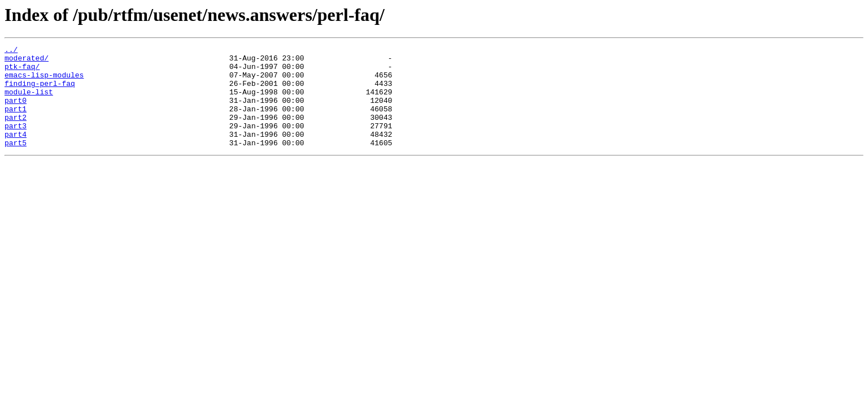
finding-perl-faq (40, 92)
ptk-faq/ (22, 71)
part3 (16, 142)
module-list (29, 102)
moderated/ (27, 61)
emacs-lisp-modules (44, 81)
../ (11, 51)
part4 (16, 153)
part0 (16, 112)
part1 (16, 122)
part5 (16, 163)
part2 (16, 132)
